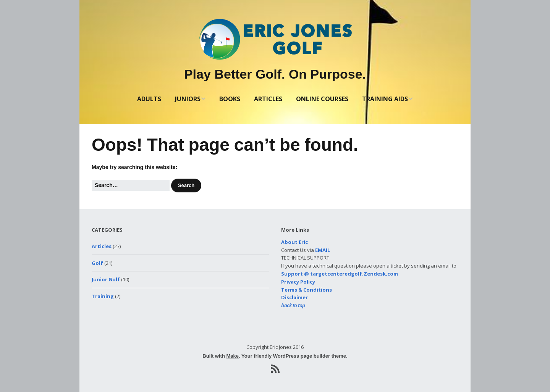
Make (232, 356)
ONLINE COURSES (322, 99)
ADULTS (149, 99)
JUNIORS (188, 99)
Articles (102, 246)
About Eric (294, 242)
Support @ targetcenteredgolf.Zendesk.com (340, 274)
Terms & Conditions (307, 290)
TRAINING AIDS (385, 99)
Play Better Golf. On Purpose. (275, 74)
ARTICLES (268, 99)
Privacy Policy (298, 282)
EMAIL (323, 250)
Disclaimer (294, 297)
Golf (97, 263)
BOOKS (230, 99)
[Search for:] (131, 185)
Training (103, 296)
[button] (186, 186)
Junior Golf (106, 279)
